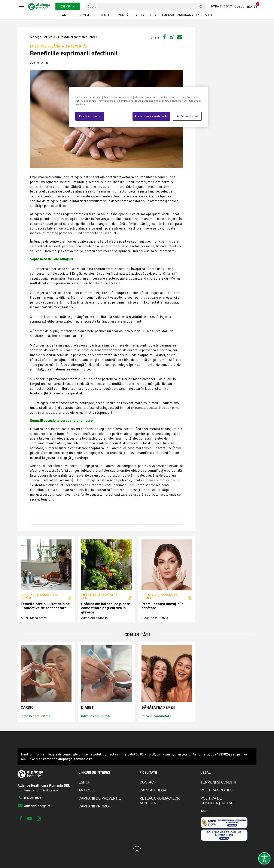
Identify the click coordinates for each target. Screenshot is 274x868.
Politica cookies (217, 790)
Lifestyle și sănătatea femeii (77, 37)
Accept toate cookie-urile (151, 116)
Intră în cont (221, 6)
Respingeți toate (90, 116)
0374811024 (29, 798)
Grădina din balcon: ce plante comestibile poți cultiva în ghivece (106, 608)
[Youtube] (30, 818)
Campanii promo (94, 806)
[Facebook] (21, 818)
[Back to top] (137, 851)
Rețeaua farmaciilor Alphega (160, 801)
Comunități (122, 15)
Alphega (36, 37)
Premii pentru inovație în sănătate (162, 606)
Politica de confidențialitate (218, 801)
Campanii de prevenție (100, 798)
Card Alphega (145, 15)
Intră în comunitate (36, 716)
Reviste (85, 15)
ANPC (205, 811)
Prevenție (102, 15)
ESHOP (68, 6)
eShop (85, 782)
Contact (148, 782)
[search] (201, 6)
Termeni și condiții (218, 782)
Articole (69, 15)
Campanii (167, 15)
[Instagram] (39, 818)
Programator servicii (194, 15)
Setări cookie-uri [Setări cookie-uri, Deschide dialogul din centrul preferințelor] (187, 116)
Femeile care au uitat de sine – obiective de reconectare (45, 606)
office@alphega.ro (34, 806)
